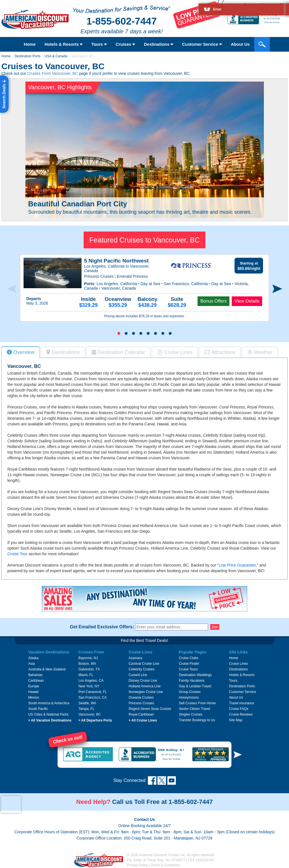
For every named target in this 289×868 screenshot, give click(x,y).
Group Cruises (190, 692)
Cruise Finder (189, 664)
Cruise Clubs (189, 658)
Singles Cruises (191, 714)
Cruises (125, 44)
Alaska (33, 658)
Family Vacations (192, 681)
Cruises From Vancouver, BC (52, 73)
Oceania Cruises (141, 698)
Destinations (158, 44)
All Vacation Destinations (50, 720)
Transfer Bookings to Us (197, 720)
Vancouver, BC (90, 714)
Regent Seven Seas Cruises (150, 709)
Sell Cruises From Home (197, 703)
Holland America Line (145, 686)
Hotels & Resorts (64, 44)
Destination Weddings (195, 675)
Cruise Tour (17, 554)
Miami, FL (86, 675)
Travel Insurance (242, 703)
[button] (119, 333)
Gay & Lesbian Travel (195, 686)
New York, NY (89, 686)
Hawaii (33, 692)
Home (30, 44)
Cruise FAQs (239, 709)
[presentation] (12, 289)
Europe (34, 686)
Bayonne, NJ (88, 658)
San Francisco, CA (93, 698)
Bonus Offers (214, 301)
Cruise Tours (188, 669)
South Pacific (38, 709)
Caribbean (36, 681)
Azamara (135, 658)
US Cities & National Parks (48, 714)
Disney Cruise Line (143, 681)
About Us (236, 698)
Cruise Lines (239, 664)
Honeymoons (189, 698)
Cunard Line (138, 675)
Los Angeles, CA (91, 681)
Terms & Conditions (165, 865)
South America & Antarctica (49, 703)
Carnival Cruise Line (144, 664)
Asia (31, 664)
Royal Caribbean (141, 714)
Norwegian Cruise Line (146, 692)
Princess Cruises (141, 703)
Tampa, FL (87, 709)
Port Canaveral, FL (93, 692)
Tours (99, 44)
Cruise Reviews (241, 714)
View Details (247, 301)
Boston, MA (87, 664)
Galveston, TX (89, 669)
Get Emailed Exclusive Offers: (102, 627)
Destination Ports (28, 56)
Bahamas (35, 675)
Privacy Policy (138, 865)
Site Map (236, 720)
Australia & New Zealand (47, 669)
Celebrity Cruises (142, 669)
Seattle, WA (87, 703)
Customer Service (243, 692)
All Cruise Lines (143, 720)
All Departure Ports (95, 720)
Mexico (34, 698)
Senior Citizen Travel (195, 709)
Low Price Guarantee (237, 565)
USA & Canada (56, 56)
